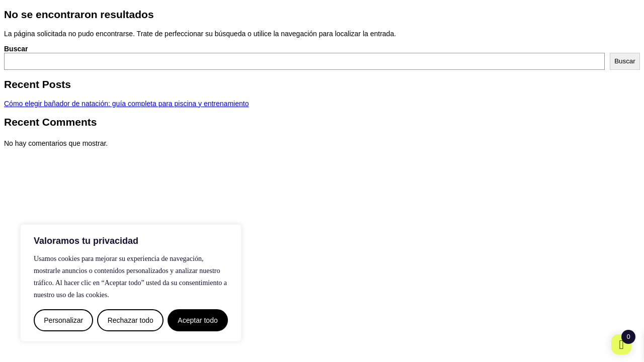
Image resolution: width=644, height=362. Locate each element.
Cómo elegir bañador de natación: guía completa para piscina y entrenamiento (126, 104)
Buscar (16, 49)
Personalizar (63, 320)
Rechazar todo (131, 320)
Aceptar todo (197, 320)
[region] (131, 283)
